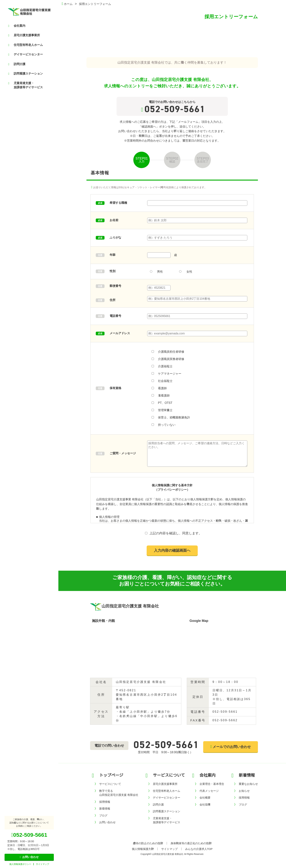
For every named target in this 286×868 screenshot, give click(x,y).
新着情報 (105, 809)
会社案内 (17, 26)
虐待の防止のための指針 (148, 843)
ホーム (67, 4)
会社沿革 (205, 804)
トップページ (111, 775)
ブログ (103, 815)
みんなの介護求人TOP (199, 849)
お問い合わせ (107, 822)
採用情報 (105, 802)
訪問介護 (17, 64)
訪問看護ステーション (26, 74)
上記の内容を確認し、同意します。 (176, 533)
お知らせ (244, 791)
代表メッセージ (209, 791)
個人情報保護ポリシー (20, 864)
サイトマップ (42, 864)
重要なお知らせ (248, 784)
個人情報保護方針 (143, 849)
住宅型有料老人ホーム (26, 45)
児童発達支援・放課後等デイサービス (26, 85)
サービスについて (110, 784)
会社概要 (205, 798)
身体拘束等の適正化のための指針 (191, 843)
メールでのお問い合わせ (231, 747)
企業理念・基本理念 (212, 784)
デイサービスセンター (26, 54)
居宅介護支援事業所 (24, 35)
